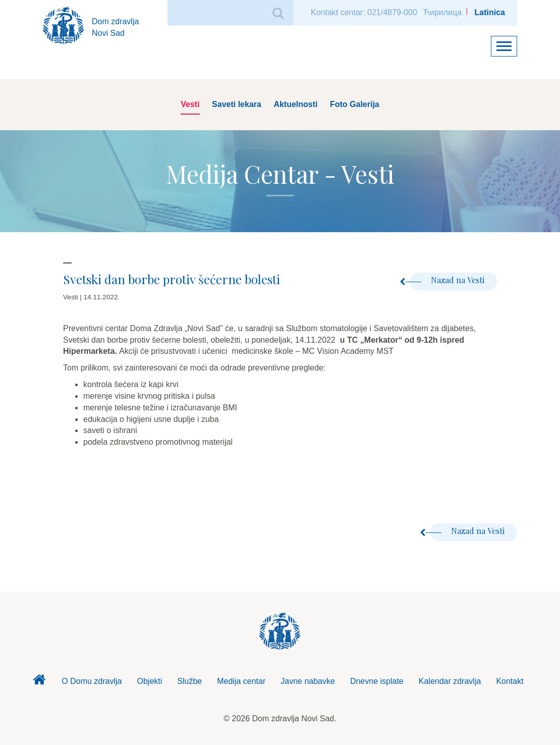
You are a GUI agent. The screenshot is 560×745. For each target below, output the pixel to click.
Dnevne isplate (377, 681)
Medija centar (241, 681)
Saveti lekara (237, 104)
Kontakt (510, 681)
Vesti (190, 104)
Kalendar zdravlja (450, 681)
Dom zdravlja (39, 682)
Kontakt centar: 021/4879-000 (364, 12)
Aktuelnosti (295, 104)
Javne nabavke (308, 681)
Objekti (150, 681)
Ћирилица (442, 12)
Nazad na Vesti (447, 280)
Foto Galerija (355, 104)
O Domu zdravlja (92, 681)
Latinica (490, 12)
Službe (189, 681)
